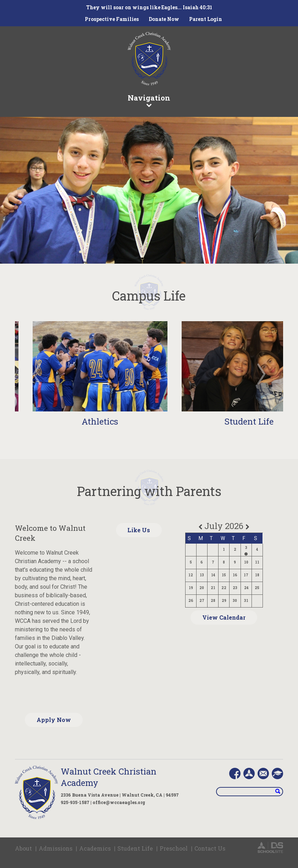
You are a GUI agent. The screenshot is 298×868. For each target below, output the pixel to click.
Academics (95, 848)
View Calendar (224, 617)
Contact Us (210, 848)
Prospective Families (112, 19)
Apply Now (54, 720)
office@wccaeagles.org (119, 802)
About (23, 848)
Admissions (56, 848)
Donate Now (164, 19)
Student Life (249, 421)
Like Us (139, 530)
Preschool (174, 848)
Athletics (100, 421)
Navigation (149, 100)
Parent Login (206, 19)
